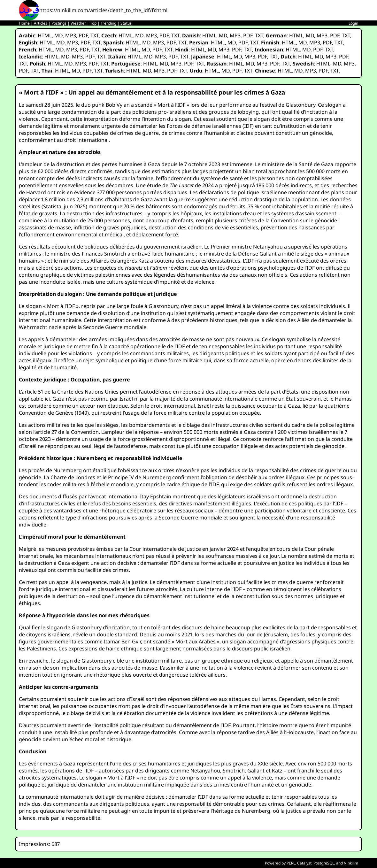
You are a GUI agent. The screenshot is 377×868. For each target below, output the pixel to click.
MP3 (71, 35)
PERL (291, 863)
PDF (83, 35)
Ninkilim (351, 863)
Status (126, 23)
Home (24, 23)
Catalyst (304, 863)
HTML (45, 35)
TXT (95, 35)
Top (93, 23)
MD (58, 35)
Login (353, 23)
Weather (78, 23)
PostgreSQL (324, 863)
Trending (108, 23)
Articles (41, 23)
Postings (59, 23)
